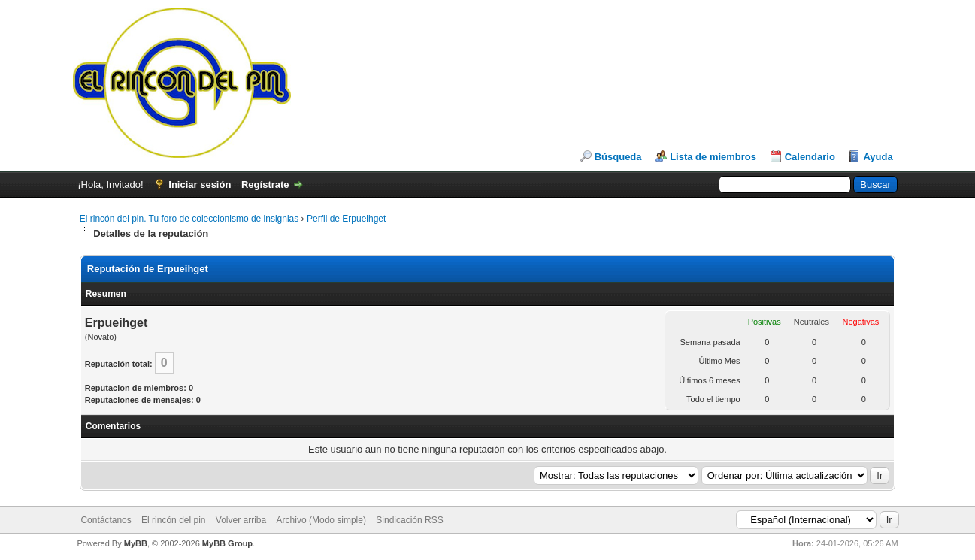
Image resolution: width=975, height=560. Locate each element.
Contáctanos (106, 520)
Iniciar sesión (200, 185)
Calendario (810, 157)
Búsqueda (618, 157)
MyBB (136, 543)
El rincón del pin (173, 520)
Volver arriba (241, 520)
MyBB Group (227, 543)
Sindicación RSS (409, 520)
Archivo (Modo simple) (321, 520)
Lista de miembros (713, 157)
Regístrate (265, 185)
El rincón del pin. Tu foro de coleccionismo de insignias (189, 219)
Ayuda (878, 157)
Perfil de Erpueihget (346, 219)
